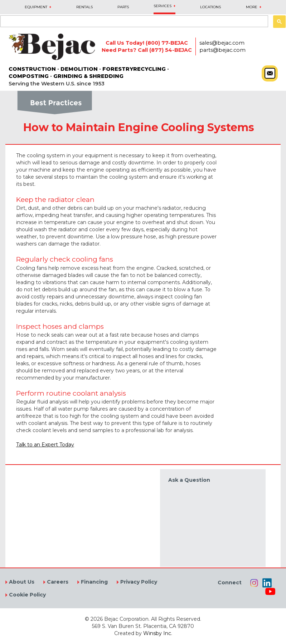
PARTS (123, 7)
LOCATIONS (210, 7)
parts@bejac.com (222, 50)
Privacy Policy (138, 582)
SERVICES (163, 6)
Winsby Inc (157, 633)
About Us (21, 582)
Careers (57, 582)
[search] (134, 22)
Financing (94, 582)
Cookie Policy (27, 595)
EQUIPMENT (36, 7)
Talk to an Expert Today (45, 445)
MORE (252, 7)
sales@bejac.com (222, 43)
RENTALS (84, 7)
